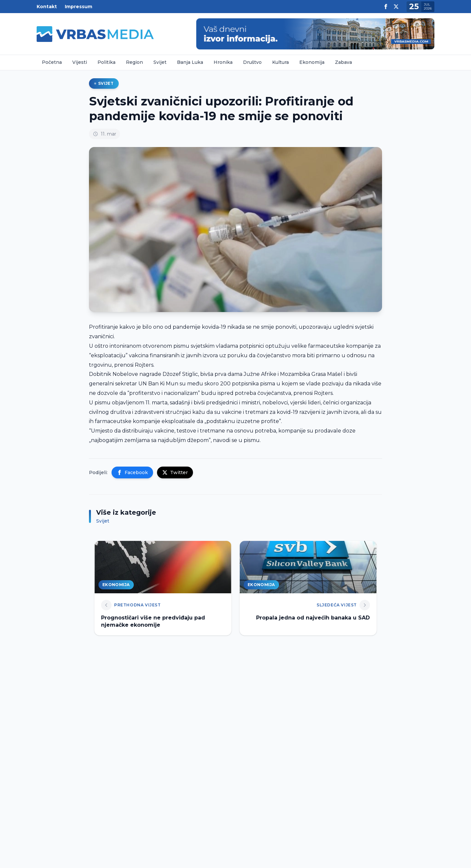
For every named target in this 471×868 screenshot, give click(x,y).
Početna (52, 62)
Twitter (175, 472)
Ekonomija (312, 62)
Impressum (78, 7)
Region (134, 62)
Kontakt (47, 7)
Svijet (160, 62)
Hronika (223, 62)
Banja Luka (190, 62)
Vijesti (80, 62)
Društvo (252, 62)
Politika (106, 62)
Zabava (343, 62)
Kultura (280, 62)
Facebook (132, 472)
